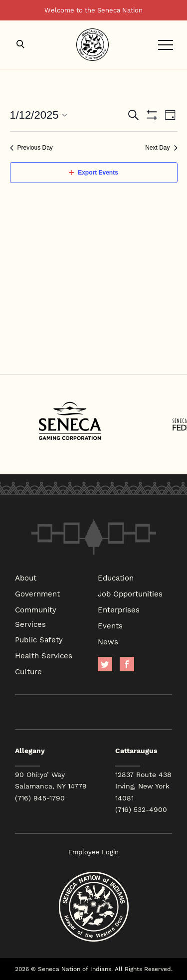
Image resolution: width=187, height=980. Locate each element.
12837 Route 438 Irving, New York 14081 (143, 786)
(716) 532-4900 (141, 809)
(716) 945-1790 (40, 798)
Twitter (105, 664)
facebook (127, 664)
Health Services (44, 655)
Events (110, 625)
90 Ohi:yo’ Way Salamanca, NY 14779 (51, 780)
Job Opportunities (130, 593)
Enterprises (119, 609)
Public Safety (39, 639)
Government (37, 593)
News (108, 641)
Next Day (161, 148)
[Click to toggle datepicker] (39, 115)
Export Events (93, 173)
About (26, 578)
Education (116, 578)
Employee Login (93, 852)
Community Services (36, 617)
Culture (28, 671)
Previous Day (31, 148)
